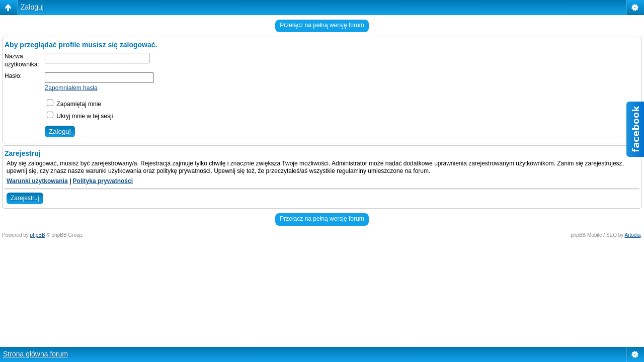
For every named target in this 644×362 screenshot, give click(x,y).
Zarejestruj (25, 198)
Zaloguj (32, 7)
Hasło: (13, 76)
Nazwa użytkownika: (22, 60)
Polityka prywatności (103, 181)
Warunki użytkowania (37, 181)
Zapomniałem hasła (71, 88)
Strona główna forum (35, 354)
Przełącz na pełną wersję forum (322, 25)
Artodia (633, 235)
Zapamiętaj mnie (74, 104)
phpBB (38, 235)
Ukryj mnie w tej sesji (80, 116)
